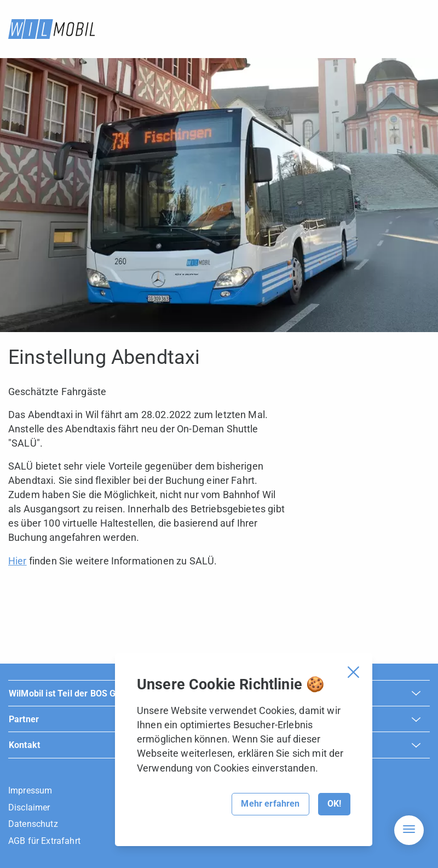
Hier (18, 561)
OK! (334, 804)
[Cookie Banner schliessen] (353, 672)
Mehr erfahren (270, 804)
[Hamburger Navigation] (409, 830)
